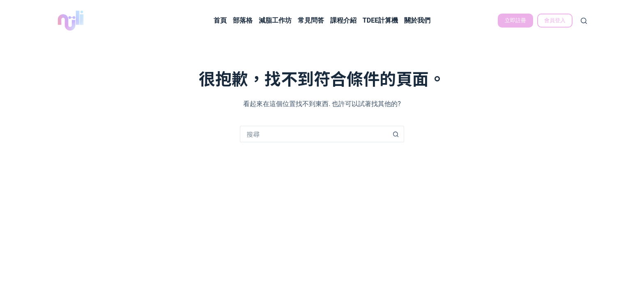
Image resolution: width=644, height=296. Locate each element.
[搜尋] (584, 21)
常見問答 (311, 20)
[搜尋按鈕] (396, 134)
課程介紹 (343, 20)
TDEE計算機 (380, 20)
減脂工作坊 (275, 20)
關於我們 (417, 20)
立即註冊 (515, 20)
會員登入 (555, 20)
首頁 (220, 20)
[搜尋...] (314, 134)
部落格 (243, 20)
